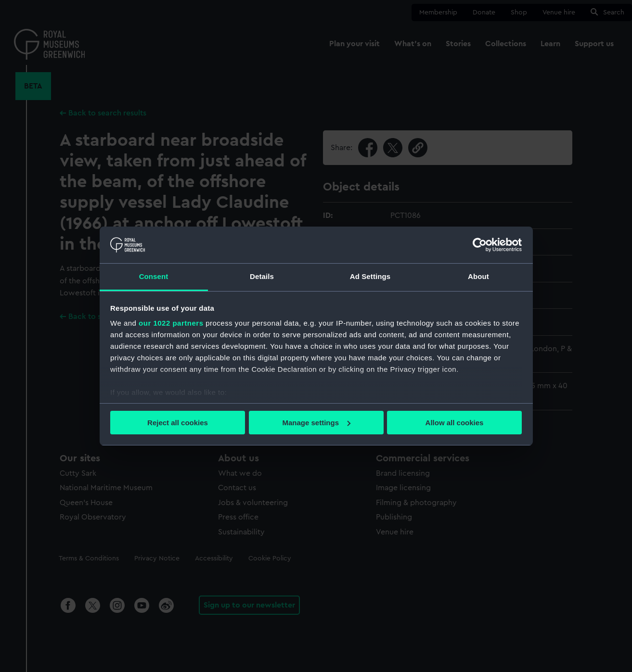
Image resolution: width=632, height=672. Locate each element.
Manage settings (316, 423)
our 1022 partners (171, 323)
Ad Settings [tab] (370, 276)
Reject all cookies (178, 423)
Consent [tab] (154, 276)
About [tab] (478, 276)
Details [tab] (262, 276)
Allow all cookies (455, 423)
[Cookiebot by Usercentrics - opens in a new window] (480, 245)
